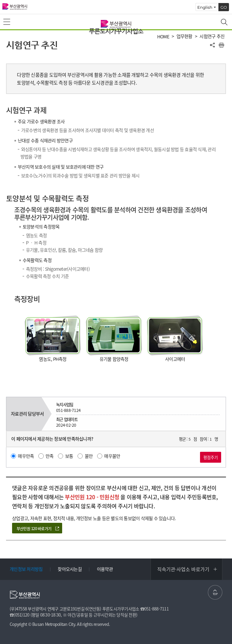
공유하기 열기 (212, 45)
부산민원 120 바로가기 (34, 528)
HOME (163, 37)
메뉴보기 (7, 22)
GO (224, 7)
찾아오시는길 (70, 569)
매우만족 (26, 456)
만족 (50, 456)
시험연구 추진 (212, 36)
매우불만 (112, 456)
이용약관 (105, 569)
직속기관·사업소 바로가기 (183, 569)
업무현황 (184, 36)
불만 (89, 456)
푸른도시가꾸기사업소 (116, 31)
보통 (69, 456)
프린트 (221, 45)
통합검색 (225, 23)
